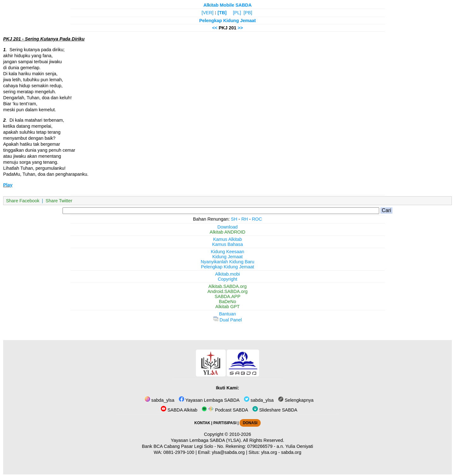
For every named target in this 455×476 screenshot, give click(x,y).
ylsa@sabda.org (228, 452)
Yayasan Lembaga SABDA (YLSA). (206, 440)
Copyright (227, 279)
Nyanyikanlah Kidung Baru (227, 262)
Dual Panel (227, 320)
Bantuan (227, 314)
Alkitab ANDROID (228, 232)
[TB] (222, 13)
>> (240, 28)
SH (234, 219)
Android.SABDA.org (227, 291)
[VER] (208, 13)
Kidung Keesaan (227, 252)
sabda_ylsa (160, 400)
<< (215, 28)
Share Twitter (59, 201)
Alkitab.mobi (227, 274)
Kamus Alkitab (227, 239)
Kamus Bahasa (227, 244)
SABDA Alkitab (179, 410)
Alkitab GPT (228, 307)
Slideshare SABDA (275, 410)
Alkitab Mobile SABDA (228, 5)
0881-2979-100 (179, 452)
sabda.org (291, 452)
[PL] (237, 13)
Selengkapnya (296, 400)
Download (227, 227)
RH (245, 219)
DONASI (250, 423)
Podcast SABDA (225, 410)
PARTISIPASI (225, 423)
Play (8, 185)
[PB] (248, 13)
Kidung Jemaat (227, 257)
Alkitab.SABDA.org (228, 286)
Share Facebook (23, 201)
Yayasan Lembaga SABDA (209, 400)
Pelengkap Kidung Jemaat (227, 21)
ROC (257, 219)
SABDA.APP (227, 296)
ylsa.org (269, 452)
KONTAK (202, 423)
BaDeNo (227, 302)
